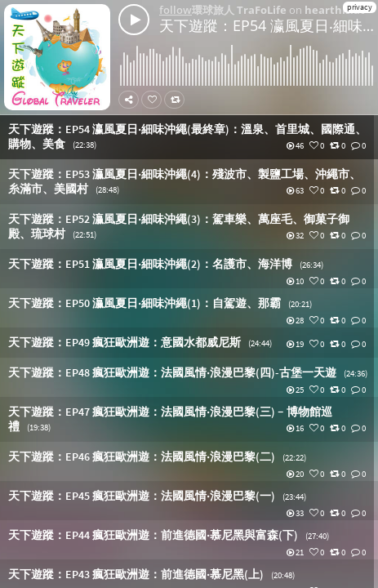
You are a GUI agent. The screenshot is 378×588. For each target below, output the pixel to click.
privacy (360, 7)
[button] (189, 137)
